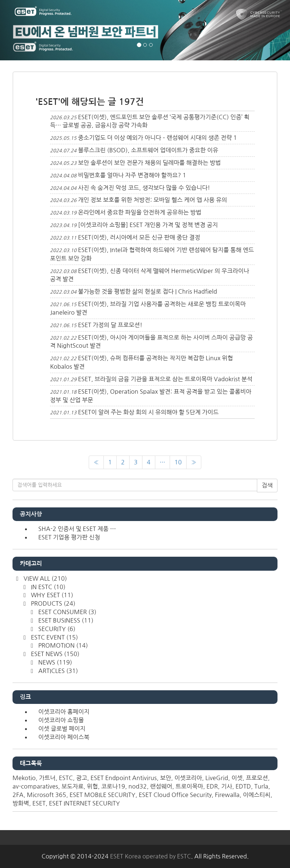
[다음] (194, 462)
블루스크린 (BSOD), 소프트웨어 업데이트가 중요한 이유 (148, 150)
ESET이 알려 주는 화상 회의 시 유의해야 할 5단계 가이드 (148, 412)
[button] (22, 30)
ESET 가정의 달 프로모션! (110, 325)
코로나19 (113, 786)
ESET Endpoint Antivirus (124, 778)
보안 (166, 778)
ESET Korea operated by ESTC (151, 856)
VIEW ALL (45, 578)
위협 (92, 786)
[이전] (96, 462)
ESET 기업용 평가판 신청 (69, 537)
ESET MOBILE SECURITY (102, 795)
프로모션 (257, 778)
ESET (39, 803)
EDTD (243, 786)
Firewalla (227, 795)
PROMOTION (62, 645)
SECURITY (56, 629)
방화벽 (21, 803)
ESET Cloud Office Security (175, 795)
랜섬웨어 (161, 786)
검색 (267, 485)
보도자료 (72, 786)
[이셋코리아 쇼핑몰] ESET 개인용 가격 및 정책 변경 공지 (148, 225)
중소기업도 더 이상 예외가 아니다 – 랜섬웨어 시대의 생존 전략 (155, 138)
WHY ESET (51, 595)
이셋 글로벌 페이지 (62, 729)
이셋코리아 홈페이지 (64, 712)
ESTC (66, 778)
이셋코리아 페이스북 (64, 737)
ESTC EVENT (54, 637)
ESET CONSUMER (67, 612)
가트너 (47, 778)
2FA (18, 795)
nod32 (138, 786)
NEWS (54, 662)
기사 (227, 786)
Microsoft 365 (47, 795)
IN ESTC (47, 587)
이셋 (237, 778)
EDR (212, 786)
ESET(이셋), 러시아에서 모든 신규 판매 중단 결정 (139, 237)
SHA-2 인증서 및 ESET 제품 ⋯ (77, 529)
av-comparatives (35, 786)
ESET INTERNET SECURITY (84, 803)
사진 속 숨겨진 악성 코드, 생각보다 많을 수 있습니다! (144, 188)
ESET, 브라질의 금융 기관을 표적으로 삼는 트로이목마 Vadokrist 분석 (165, 379)
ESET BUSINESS (65, 620)
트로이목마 (189, 786)
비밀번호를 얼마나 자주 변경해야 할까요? (130, 175)
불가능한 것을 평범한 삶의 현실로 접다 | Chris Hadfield (148, 291)
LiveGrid (217, 778)
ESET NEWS (54, 654)
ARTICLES (57, 671)
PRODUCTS (52, 603)
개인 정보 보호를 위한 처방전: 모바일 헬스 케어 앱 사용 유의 (153, 200)
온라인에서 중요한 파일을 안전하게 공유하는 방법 (140, 212)
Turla (261, 786)
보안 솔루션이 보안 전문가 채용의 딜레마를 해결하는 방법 (149, 163)
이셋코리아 (188, 778)
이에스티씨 (257, 795)
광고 (82, 778)
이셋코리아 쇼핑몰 (61, 720)
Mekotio (24, 778)
